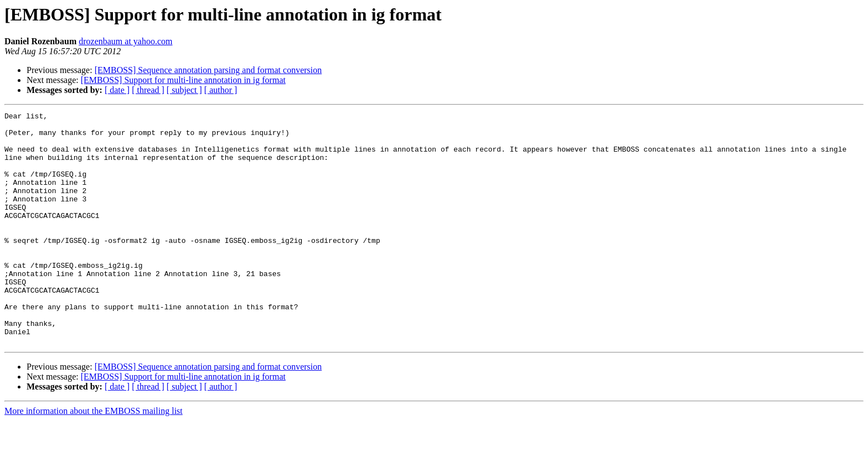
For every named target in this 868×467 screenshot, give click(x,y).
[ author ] (221, 90)
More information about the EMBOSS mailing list (94, 457)
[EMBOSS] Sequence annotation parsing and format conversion (208, 70)
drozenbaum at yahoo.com (125, 41)
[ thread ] (148, 90)
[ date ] (117, 90)
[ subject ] (184, 90)
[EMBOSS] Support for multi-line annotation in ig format (183, 80)
